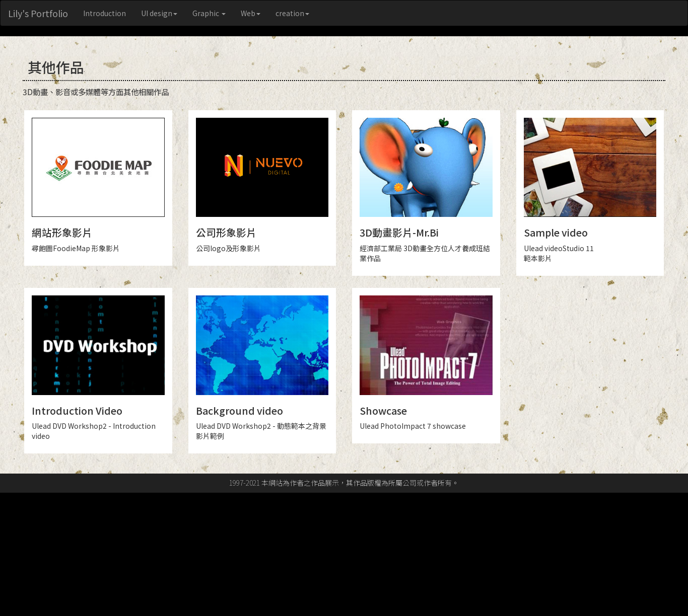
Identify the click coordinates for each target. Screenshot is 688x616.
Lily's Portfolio (38, 13)
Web (251, 13)
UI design (159, 13)
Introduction (105, 13)
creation (292, 13)
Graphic (209, 13)
